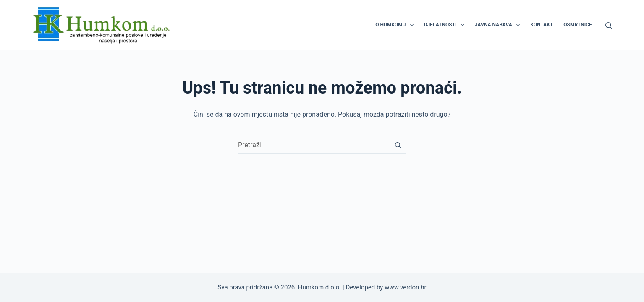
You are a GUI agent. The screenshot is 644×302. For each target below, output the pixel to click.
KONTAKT (542, 25)
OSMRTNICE (578, 25)
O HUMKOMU (396, 25)
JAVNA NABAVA (499, 25)
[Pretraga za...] (314, 145)
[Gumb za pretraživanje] (398, 145)
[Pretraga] (609, 25)
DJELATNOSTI (446, 25)
